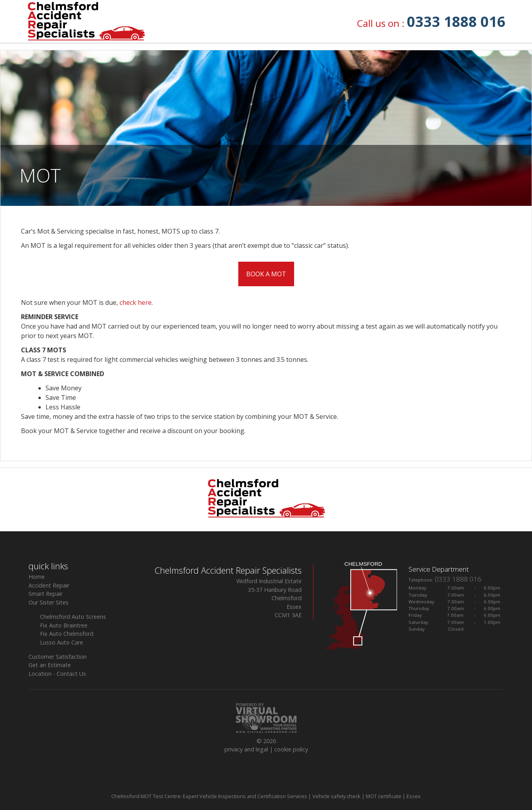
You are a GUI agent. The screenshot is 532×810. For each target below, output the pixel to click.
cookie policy (291, 749)
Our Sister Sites (48, 602)
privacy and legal (246, 749)
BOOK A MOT (266, 274)
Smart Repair (46, 594)
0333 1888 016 (456, 22)
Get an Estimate (50, 665)
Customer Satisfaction (58, 657)
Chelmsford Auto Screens (73, 617)
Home (37, 577)
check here (136, 302)
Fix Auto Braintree (64, 625)
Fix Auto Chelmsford (67, 634)
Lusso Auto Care (62, 642)
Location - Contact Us (57, 674)
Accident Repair (49, 585)
